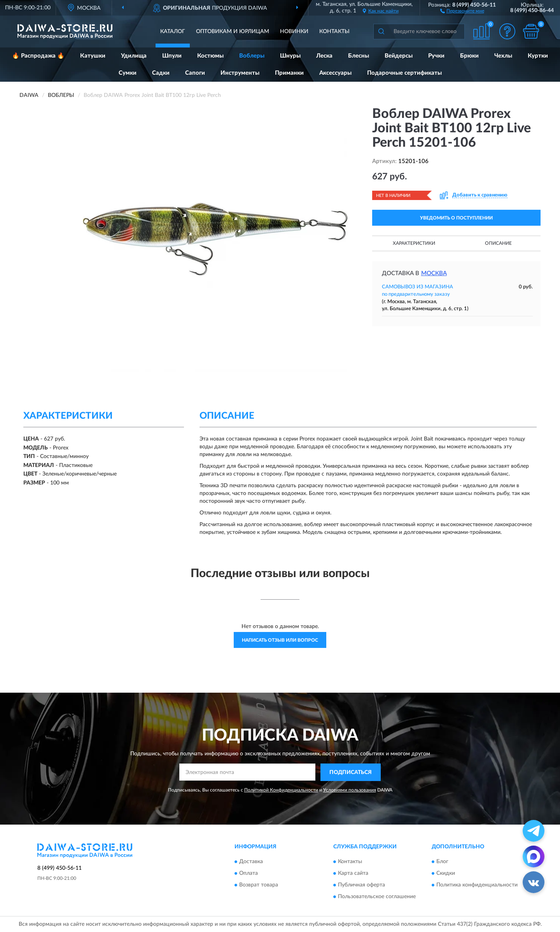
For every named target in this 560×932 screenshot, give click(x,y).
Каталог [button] (173, 32)
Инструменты (240, 73)
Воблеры (252, 56)
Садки (161, 73)
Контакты (334, 32)
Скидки (446, 874)
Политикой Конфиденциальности (281, 790)
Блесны (359, 56)
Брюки (469, 56)
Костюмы (210, 56)
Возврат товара (259, 885)
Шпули (172, 56)
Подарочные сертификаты (404, 73)
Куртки (538, 56)
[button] (462, 11)
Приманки (289, 73)
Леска (324, 56)
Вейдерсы (399, 56)
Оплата (248, 874)
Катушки (93, 56)
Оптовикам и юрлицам (233, 32)
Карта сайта (353, 874)
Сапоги (195, 73)
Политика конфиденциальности (477, 885)
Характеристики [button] (414, 243)
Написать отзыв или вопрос (280, 640)
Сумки (128, 73)
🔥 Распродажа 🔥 (38, 56)
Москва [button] (434, 273)
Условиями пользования (350, 790)
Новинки (294, 32)
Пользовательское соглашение (377, 897)
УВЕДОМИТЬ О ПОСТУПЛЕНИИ (456, 218)
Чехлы (503, 56)
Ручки (436, 56)
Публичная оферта (361, 885)
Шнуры (290, 56)
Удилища (134, 56)
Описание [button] (498, 243)
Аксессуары (335, 73)
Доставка (251, 862)
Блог (442, 862)
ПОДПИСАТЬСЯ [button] (351, 772)
